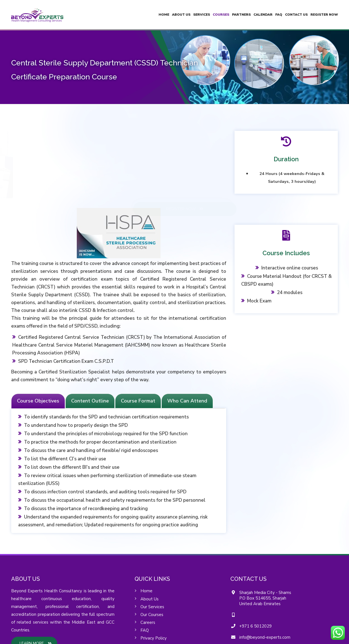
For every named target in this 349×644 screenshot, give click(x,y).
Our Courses (152, 615)
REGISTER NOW (225, 209)
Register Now (324, 15)
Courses (221, 15)
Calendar (263, 15)
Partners (241, 15)
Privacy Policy (154, 638)
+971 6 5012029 (255, 626)
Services (202, 15)
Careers (148, 622)
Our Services (152, 607)
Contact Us (296, 15)
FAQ (279, 15)
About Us (181, 15)
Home (164, 15)
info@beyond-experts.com (265, 637)
